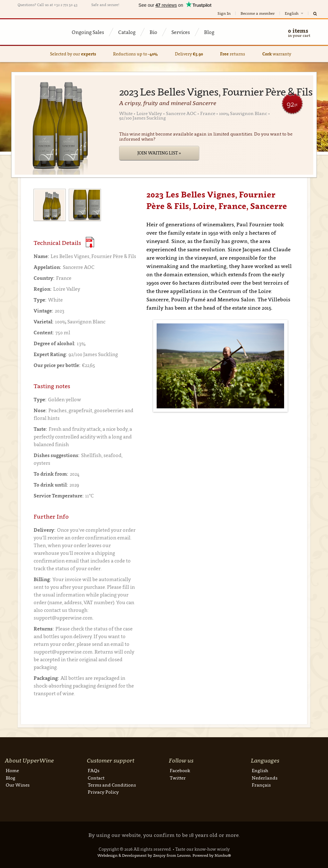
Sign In (224, 13)
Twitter (178, 778)
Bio (153, 32)
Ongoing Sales (88, 32)
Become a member (258, 13)
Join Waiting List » (159, 153)
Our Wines (18, 785)
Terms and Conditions (112, 785)
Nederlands (265, 778)
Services (181, 32)
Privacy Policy (103, 792)
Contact (96, 778)
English (295, 13)
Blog (209, 32)
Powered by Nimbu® (212, 855)
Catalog (127, 32)
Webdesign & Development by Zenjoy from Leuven (144, 855)
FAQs (94, 770)
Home (12, 770)
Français (261, 785)
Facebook (180, 770)
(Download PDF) (90, 242)
